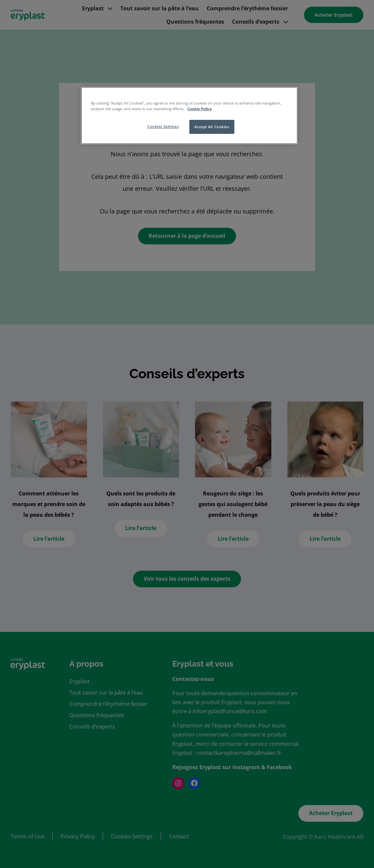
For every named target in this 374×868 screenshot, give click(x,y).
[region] (189, 116)
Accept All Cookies (212, 127)
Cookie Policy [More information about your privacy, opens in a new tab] (199, 109)
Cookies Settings (163, 126)
